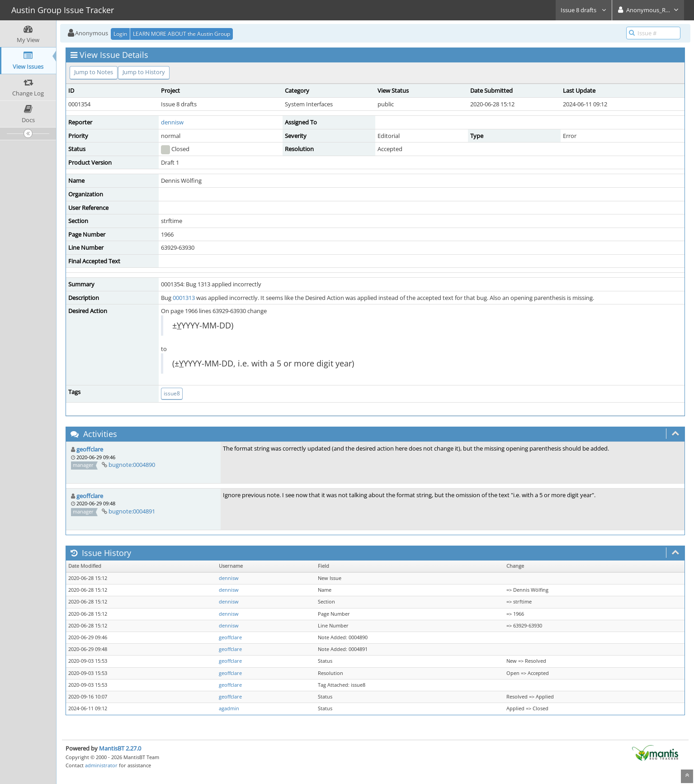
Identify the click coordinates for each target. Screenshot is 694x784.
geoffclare (90, 449)
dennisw (172, 122)
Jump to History (144, 72)
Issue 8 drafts (584, 10)
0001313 (184, 298)
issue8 (172, 393)
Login (120, 34)
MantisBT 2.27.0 (120, 748)
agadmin (229, 708)
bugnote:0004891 (132, 511)
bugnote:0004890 (132, 465)
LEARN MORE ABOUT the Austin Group (182, 34)
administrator (101, 765)
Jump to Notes (94, 72)
